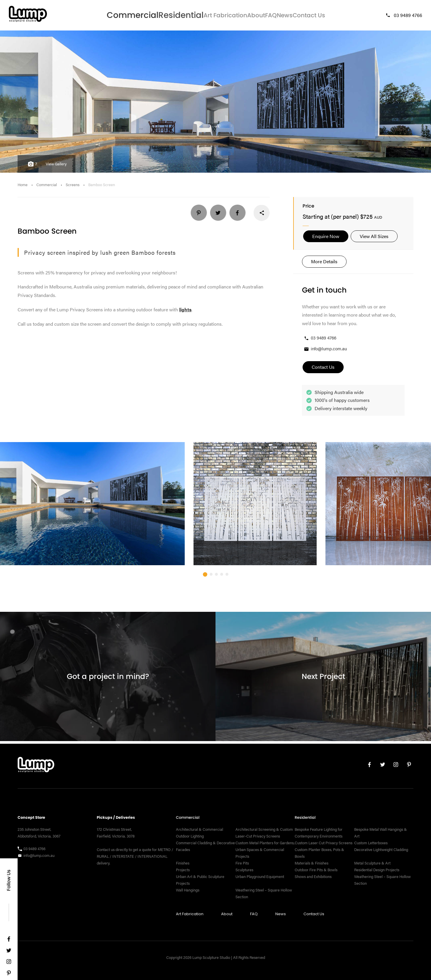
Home (23, 187)
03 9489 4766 (404, 16)
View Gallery (56, 166)
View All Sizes (374, 238)
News (283, 16)
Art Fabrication (201, 16)
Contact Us (314, 16)
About (237, 16)
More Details (324, 264)
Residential (159, 16)
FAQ (260, 16)
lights (185, 312)
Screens (73, 187)
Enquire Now (326, 238)
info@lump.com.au (325, 351)
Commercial (119, 16)
